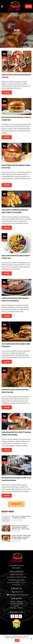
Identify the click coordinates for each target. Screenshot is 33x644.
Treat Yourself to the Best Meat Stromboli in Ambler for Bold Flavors (16, 345)
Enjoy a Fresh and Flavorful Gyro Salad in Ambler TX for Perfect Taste (16, 257)
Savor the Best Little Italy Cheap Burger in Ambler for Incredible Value (16, 119)
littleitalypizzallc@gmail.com (19, 595)
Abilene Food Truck (17, 575)
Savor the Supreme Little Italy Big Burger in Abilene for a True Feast (16, 167)
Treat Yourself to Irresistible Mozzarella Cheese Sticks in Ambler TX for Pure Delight (15, 211)
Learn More (7, 93)
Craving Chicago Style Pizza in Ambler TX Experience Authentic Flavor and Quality (16, 434)
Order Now (29, 6)
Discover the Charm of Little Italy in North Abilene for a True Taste (16, 76)
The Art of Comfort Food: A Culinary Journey (21, 517)
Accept (17, 640)
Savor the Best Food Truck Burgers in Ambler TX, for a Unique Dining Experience (16, 479)
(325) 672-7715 (19, 592)
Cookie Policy (24, 638)
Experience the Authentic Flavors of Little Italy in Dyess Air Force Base (15, 391)
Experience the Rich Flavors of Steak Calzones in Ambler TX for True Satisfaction (15, 300)
